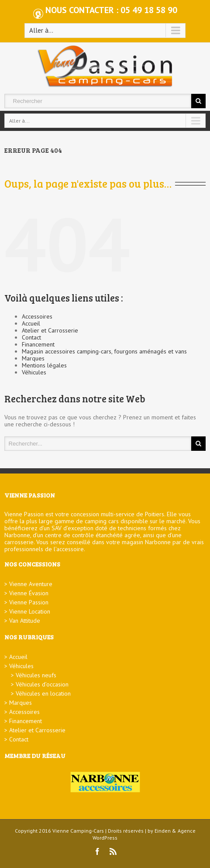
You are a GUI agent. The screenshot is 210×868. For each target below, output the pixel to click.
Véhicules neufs (36, 675)
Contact (31, 337)
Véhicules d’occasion (42, 684)
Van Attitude (25, 621)
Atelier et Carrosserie (50, 330)
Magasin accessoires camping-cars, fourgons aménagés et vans (104, 351)
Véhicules (34, 372)
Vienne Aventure (31, 584)
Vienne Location (30, 611)
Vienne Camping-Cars (78, 831)
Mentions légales (44, 365)
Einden (163, 831)
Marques (33, 358)
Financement (38, 344)
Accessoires (37, 316)
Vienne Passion (29, 602)
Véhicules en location (43, 693)
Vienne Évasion (29, 593)
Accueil (31, 323)
